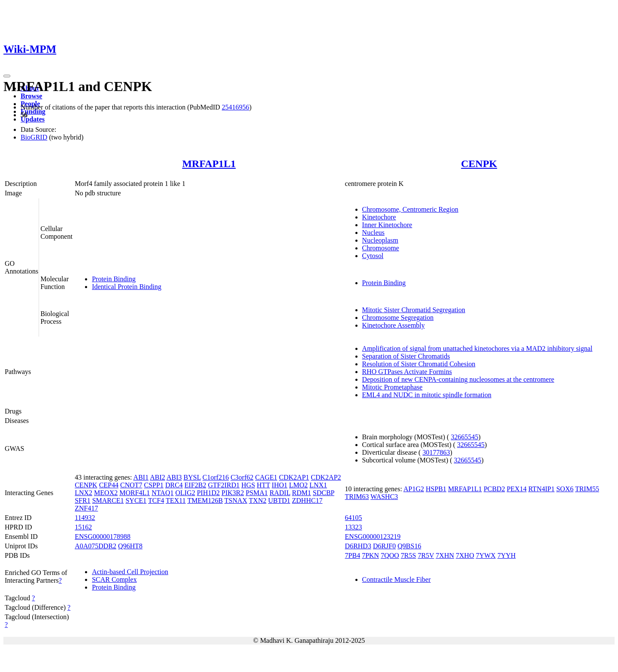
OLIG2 (185, 493)
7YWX (486, 555)
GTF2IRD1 (224, 485)
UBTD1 (279, 500)
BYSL (192, 477)
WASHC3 (384, 497)
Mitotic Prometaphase (392, 387)
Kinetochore (379, 217)
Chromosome (381, 248)
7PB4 (353, 555)
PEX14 (517, 489)
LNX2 (83, 493)
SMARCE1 (108, 500)
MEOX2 (106, 493)
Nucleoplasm (380, 240)
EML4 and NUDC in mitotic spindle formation (427, 395)
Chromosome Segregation (398, 318)
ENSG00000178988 (103, 537)
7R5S (409, 555)
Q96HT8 (130, 546)
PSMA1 (257, 493)
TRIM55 (587, 489)
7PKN (370, 555)
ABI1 (141, 477)
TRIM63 (357, 497)
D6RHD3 (358, 546)
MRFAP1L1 (209, 164)
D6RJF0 (384, 546)
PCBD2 (494, 489)
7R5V (426, 555)
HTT (263, 485)
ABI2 (158, 477)
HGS (248, 485)
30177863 (436, 452)
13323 (354, 527)
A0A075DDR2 (95, 546)
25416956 (236, 107)
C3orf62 (242, 477)
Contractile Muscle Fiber (397, 579)
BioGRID (34, 137)
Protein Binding (114, 279)
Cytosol (373, 256)
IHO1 (279, 485)
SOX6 (565, 489)
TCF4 (156, 500)
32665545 (464, 437)
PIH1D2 (208, 493)
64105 (354, 518)
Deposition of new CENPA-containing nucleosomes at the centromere (458, 379)
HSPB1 (436, 489)
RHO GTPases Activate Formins (407, 372)
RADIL (280, 493)
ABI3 (174, 477)
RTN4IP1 (541, 489)
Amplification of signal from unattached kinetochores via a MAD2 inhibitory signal (477, 348)
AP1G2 (414, 489)
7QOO (390, 555)
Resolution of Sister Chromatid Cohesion (419, 364)
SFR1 (82, 500)
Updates (33, 119)
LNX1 (318, 485)
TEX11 (176, 500)
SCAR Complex (114, 579)
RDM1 (301, 493)
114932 (85, 518)
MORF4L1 (135, 493)
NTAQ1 (162, 493)
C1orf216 (216, 477)
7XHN (445, 555)
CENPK (479, 164)
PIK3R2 (233, 493)
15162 (83, 527)
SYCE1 (136, 500)
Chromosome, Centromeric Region (410, 209)
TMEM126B (205, 500)
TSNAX (236, 500)
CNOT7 (131, 485)
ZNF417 (86, 508)
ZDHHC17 (307, 500)
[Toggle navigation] (7, 76)
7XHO (465, 555)
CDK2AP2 (326, 477)
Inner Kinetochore (387, 225)
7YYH (507, 555)
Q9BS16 (409, 546)
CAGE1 (267, 477)
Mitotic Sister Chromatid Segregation (414, 310)
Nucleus (373, 233)
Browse (31, 96)
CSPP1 (154, 485)
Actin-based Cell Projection (130, 572)
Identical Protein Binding (127, 287)
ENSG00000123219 (373, 537)
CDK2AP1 (294, 477)
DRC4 (174, 485)
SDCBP (324, 493)
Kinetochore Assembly (394, 325)
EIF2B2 (195, 485)
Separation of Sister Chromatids (406, 356)
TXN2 (258, 500)
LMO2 (299, 485)
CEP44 (109, 485)
